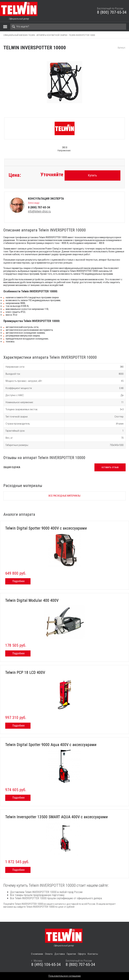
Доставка (60, 954)
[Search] (68, 27)
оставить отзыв (110, 467)
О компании (37, 954)
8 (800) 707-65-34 (112, 12)
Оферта (82, 954)
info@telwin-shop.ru (39, 211)
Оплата (49, 954)
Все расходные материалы (64, 496)
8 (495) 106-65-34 (46, 965)
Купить (92, 175)
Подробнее (18, 581)
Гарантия (71, 954)
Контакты (93, 954)
